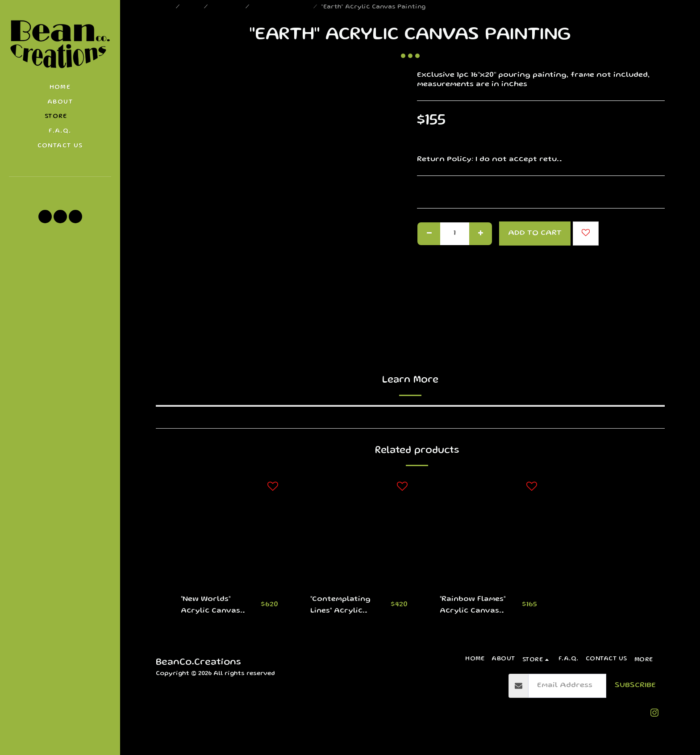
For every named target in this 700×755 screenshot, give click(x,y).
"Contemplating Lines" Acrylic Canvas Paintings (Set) (345, 607)
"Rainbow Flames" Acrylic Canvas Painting (473, 607)
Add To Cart (535, 233)
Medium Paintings (282, 7)
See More (647, 160)
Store (193, 7)
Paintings (227, 7)
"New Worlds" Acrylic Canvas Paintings (211, 607)
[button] (60, 189)
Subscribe (635, 686)
